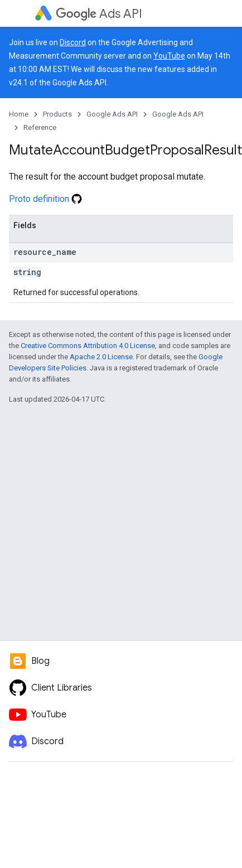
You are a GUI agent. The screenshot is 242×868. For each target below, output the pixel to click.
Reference (40, 127)
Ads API (99, 14)
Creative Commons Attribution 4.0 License (88, 346)
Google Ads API (112, 114)
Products (57, 114)
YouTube (169, 56)
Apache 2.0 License (101, 357)
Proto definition (45, 199)
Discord (73, 42)
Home (19, 114)
